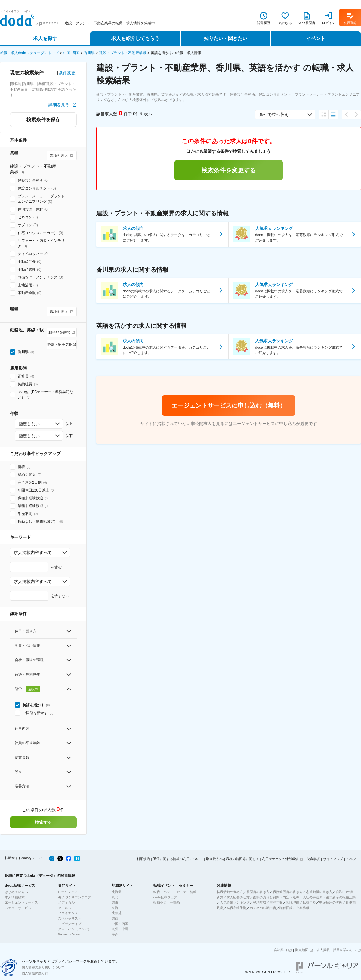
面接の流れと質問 (266, 897)
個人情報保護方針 (35, 973)
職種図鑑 (286, 908)
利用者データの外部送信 (280, 859)
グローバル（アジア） (75, 929)
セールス (65, 908)
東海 (115, 908)
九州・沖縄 (120, 929)
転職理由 (293, 902)
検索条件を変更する (229, 170)
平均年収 (260, 902)
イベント (316, 38)
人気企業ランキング (235, 902)
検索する (43, 822)
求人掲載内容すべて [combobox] (33, 553)
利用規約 (143, 859)
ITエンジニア (68, 892)
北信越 (117, 913)
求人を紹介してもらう (135, 38)
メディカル (66, 902)
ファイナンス (68, 913)
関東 (115, 902)
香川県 (89, 53)
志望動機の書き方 (319, 892)
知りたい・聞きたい (226, 38)
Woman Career (69, 934)
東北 (115, 897)
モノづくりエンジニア (75, 897)
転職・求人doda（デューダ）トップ (29, 53)
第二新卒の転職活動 (341, 897)
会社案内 (280, 950)
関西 (115, 918)
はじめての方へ (16, 892)
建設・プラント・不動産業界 (123, 53)
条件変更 (67, 73)
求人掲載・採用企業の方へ (336, 950)
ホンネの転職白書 (263, 908)
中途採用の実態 (331, 902)
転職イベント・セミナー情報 (175, 892)
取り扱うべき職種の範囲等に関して (233, 859)
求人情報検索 (15, 897)
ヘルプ (351, 859)
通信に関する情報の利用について (178, 859)
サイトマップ (333, 859)
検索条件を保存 (43, 120)
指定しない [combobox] (29, 424)
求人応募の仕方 (238, 897)
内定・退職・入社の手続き (303, 897)
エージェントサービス (21, 902)
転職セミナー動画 (167, 902)
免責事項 (313, 859)
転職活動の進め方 (230, 892)
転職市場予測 (236, 908)
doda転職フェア (165, 897)
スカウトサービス (18, 908)
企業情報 (303, 908)
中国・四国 (120, 924)
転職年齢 (309, 902)
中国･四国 (71, 53)
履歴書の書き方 (258, 892)
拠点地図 (302, 950)
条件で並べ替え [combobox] (274, 115)
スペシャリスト (70, 918)
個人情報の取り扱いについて (43, 967)
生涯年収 (276, 902)
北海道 (117, 892)
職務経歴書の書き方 (288, 892)
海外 (115, 934)
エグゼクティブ (70, 924)
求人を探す (45, 38)
